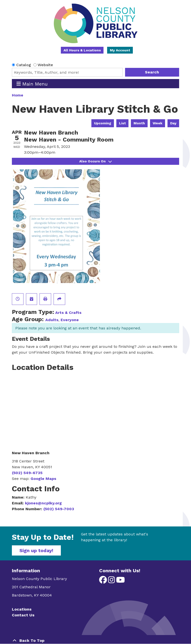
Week (158, 123)
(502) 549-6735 (27, 473)
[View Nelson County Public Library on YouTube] (120, 581)
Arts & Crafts (68, 313)
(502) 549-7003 (59, 509)
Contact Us (23, 615)
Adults (52, 320)
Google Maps (43, 479)
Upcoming (103, 123)
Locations (22, 609)
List (122, 123)
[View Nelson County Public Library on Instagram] (112, 581)
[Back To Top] (95, 641)
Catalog (24, 65)
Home (18, 95)
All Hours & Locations (82, 50)
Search (152, 72)
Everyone (70, 320)
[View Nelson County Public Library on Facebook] (104, 581)
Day (173, 123)
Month (139, 123)
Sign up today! (36, 550)
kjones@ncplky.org (43, 503)
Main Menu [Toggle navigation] (32, 84)
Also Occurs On (95, 161)
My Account (120, 50)
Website (45, 65)
